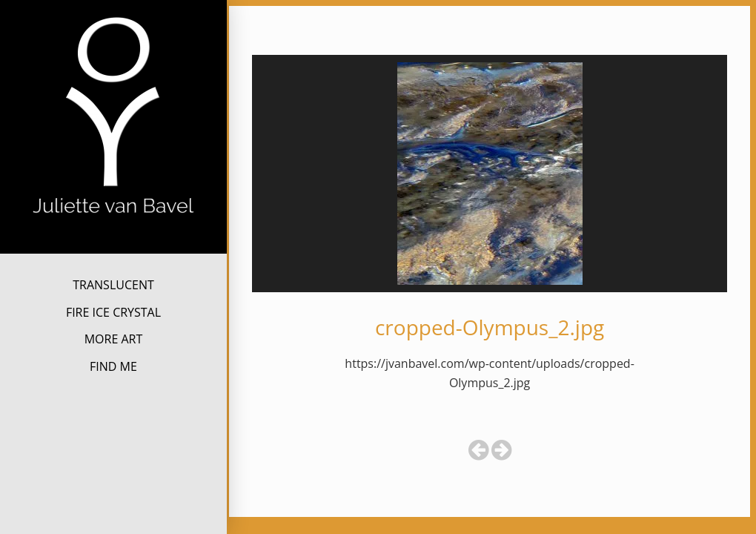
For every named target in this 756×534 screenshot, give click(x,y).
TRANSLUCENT (113, 285)
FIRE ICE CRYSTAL (113, 312)
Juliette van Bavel (114, 241)
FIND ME (113, 366)
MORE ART (114, 339)
